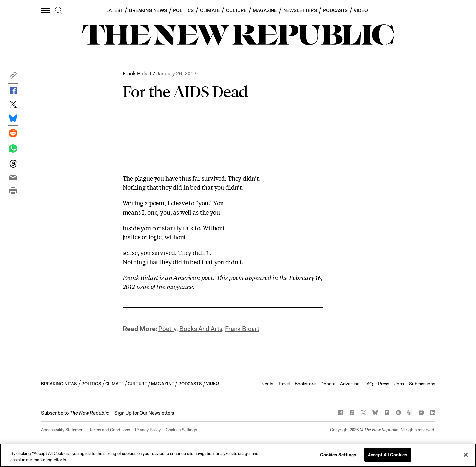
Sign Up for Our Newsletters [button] (144, 413)
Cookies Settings (181, 430)
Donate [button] (328, 384)
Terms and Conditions (110, 430)
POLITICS (184, 10)
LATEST (114, 10)
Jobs (399, 384)
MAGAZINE (265, 10)
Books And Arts (201, 329)
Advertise (350, 384)
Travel (284, 384)
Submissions (422, 384)
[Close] (466, 455)
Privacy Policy (148, 430)
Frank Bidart (137, 73)
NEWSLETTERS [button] (300, 10)
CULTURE (237, 10)
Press (384, 384)
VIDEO (361, 10)
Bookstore (305, 384)
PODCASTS (336, 10)
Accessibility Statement (63, 430)
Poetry (167, 329)
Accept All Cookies (388, 455)
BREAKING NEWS (148, 10)
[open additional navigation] (46, 10)
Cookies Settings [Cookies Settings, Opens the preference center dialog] (338, 455)
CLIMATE (210, 10)
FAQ (369, 384)
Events (266, 384)
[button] (13, 77)
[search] (59, 11)
